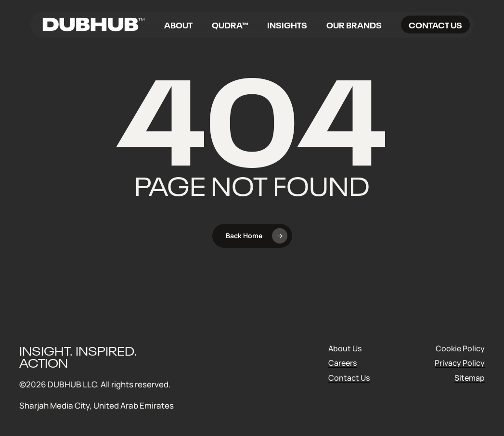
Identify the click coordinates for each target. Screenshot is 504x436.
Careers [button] (342, 363)
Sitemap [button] (470, 378)
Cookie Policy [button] (460, 349)
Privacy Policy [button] (460, 363)
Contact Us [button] (349, 378)
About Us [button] (345, 349)
